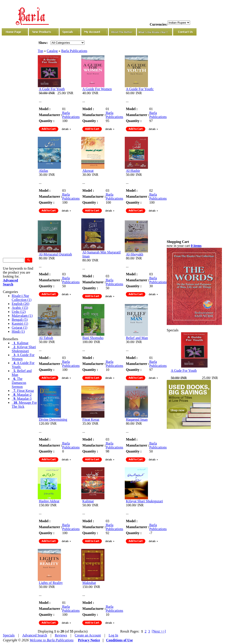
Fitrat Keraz (91, 420)
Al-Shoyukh (134, 254)
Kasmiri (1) (20, 324)
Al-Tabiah (46, 338)
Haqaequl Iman (137, 420)
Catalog (52, 51)
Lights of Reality (51, 583)
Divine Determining (53, 420)
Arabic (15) (20, 308)
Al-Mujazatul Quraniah (55, 254)
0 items (196, 246)
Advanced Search (35, 635)
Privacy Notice (89, 640)
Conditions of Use (119, 640)
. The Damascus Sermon (19, 383)
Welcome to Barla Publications (52, 640)
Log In (113, 635)
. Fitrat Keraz (23, 391)
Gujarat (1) (20, 328)
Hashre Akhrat (49, 501)
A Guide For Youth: (140, 89)
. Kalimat (20, 343)
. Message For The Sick (24, 405)
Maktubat (89, 583)
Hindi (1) (18, 331)
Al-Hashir (133, 171)
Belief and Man (137, 338)
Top (41, 51)
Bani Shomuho (93, 338)
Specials (9, 635)
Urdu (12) (19, 312)
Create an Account (88, 635)
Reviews (61, 635)
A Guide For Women (97, 89)
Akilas (43, 171)
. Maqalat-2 (22, 395)
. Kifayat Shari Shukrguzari (24, 349)
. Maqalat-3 (22, 399)
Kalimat (88, 501)
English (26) (21, 304)
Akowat (88, 171)
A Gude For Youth (52, 89)
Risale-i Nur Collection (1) (22, 298)
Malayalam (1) (22, 316)
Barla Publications (74, 51)
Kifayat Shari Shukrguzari (144, 501)
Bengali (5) (20, 320)
